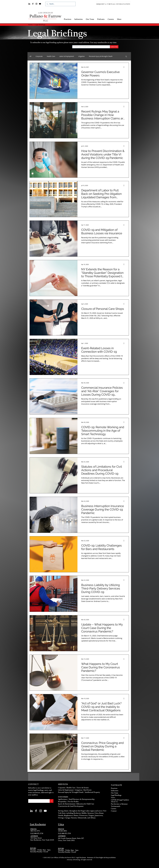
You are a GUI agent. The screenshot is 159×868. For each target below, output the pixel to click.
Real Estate (88, 790)
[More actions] (125, 67)
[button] (126, 57)
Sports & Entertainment (67, 804)
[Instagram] (36, 4)
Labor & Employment (67, 56)
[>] (52, 801)
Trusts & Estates (83, 788)
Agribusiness (63, 799)
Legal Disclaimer (81, 858)
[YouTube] (40, 4)
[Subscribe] (114, 47)
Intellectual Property (92, 792)
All (30, 56)
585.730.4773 (35, 831)
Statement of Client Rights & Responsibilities (101, 858)
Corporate (39, 56)
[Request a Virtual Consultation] (113, 4)
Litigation (81, 56)
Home (30, 25)
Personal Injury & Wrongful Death (101, 56)
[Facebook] (33, 4)
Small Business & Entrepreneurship (82, 799)
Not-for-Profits (73, 802)
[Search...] (60, 4)
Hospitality (62, 802)
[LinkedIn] (29, 4)
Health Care (51, 56)
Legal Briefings (40, 25)
